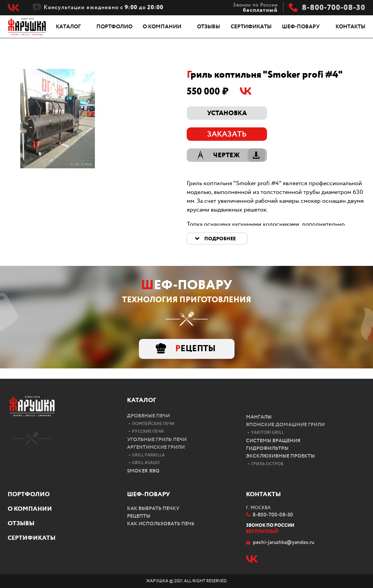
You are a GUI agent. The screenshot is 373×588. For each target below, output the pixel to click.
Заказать (227, 134)
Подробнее (220, 239)
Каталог (68, 27)
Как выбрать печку (153, 509)
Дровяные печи (148, 416)
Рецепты (195, 349)
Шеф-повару (301, 27)
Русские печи (148, 432)
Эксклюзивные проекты (280, 456)
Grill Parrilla (148, 455)
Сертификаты (251, 27)
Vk (13, 8)
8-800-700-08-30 (334, 8)
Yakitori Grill (267, 433)
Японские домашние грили (285, 425)
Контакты (350, 27)
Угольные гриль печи (157, 440)
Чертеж (226, 156)
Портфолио (114, 27)
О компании (162, 27)
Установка (227, 113)
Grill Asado (146, 463)
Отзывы (208, 27)
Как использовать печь (161, 524)
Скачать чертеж (256, 155)
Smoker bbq (143, 471)
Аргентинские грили (156, 447)
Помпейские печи (153, 424)
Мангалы (259, 417)
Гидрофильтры (267, 449)
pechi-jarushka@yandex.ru (283, 542)
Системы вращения (273, 441)
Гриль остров (267, 464)
